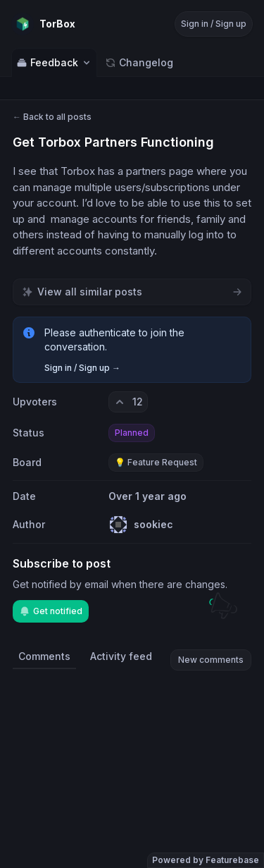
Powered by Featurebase (206, 860)
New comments (211, 660)
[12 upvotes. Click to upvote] (128, 402)
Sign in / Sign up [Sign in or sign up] (214, 24)
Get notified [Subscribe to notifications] (51, 611)
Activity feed (121, 656)
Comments (44, 656)
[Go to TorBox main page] (43, 24)
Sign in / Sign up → (82, 368)
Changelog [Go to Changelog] (139, 62)
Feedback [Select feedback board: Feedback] (54, 62)
